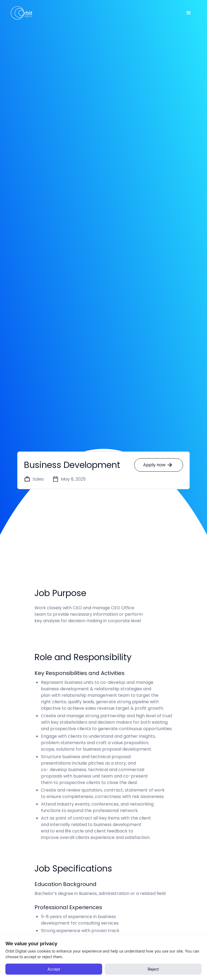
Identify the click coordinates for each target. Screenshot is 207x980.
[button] (189, 13)
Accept (54, 969)
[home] (22, 13)
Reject (153, 969)
